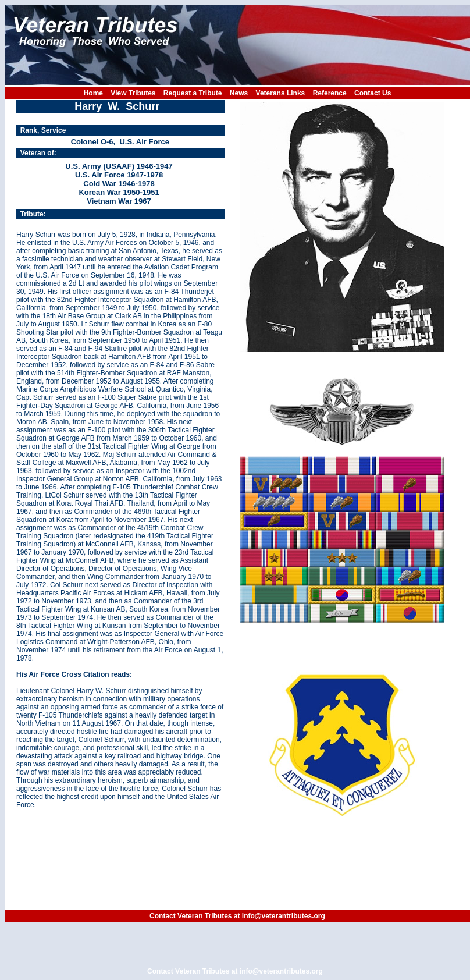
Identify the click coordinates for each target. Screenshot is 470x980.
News (239, 93)
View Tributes (133, 93)
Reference (330, 93)
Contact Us (373, 93)
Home (93, 93)
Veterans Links (281, 93)
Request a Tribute (193, 93)
